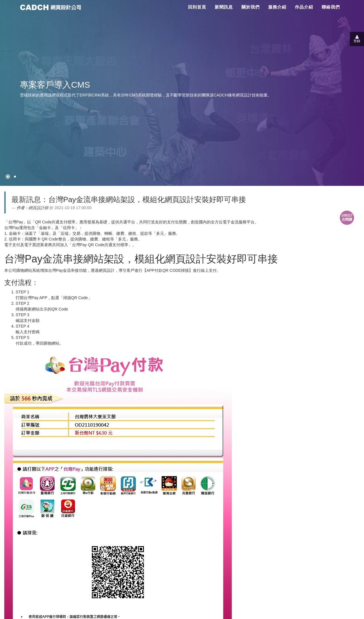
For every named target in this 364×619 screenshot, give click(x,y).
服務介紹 (277, 7)
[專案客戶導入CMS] (15, 177)
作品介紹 (304, 7)
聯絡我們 (331, 7)
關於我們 (251, 7)
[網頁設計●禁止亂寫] (8, 177)
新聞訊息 (224, 7)
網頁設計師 (38, 208)
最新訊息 (26, 200)
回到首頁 (197, 7)
